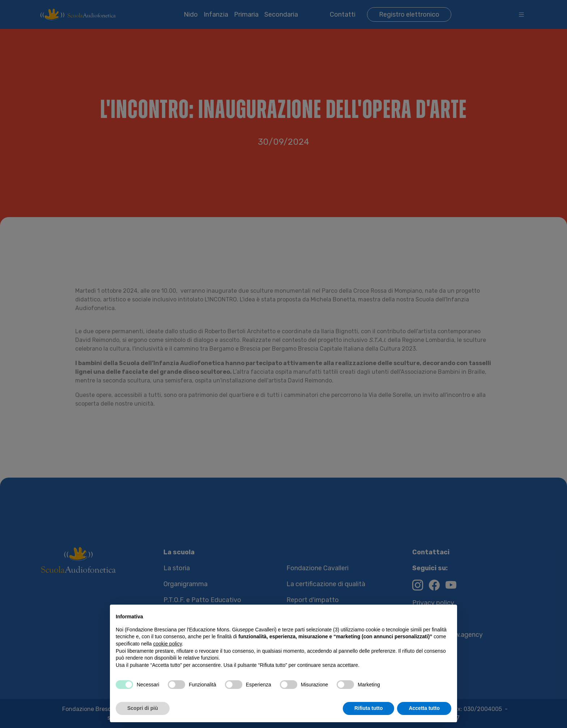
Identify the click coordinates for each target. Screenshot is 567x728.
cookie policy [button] (168, 644)
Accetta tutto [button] (424, 708)
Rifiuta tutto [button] (369, 708)
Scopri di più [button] (143, 708)
